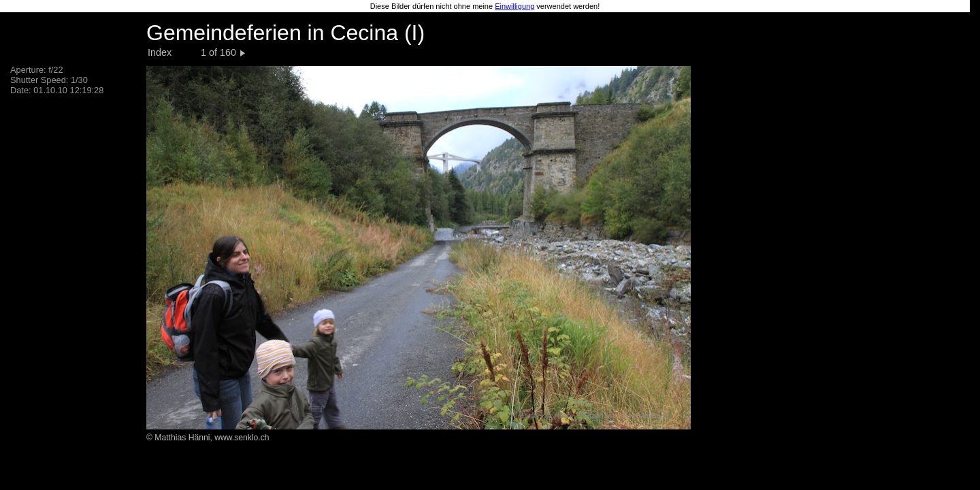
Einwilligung (514, 6)
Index (160, 52)
